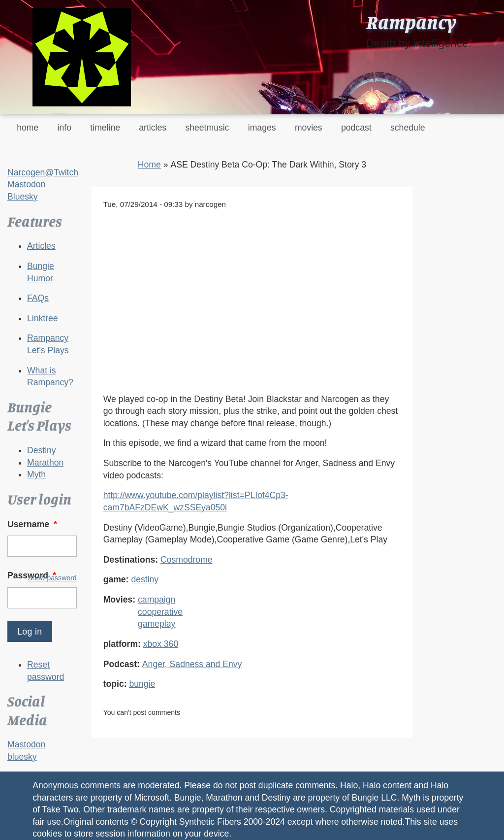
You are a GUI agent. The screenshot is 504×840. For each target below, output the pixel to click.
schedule (408, 128)
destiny (145, 579)
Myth (36, 474)
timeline (105, 128)
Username (33, 524)
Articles (41, 246)
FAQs (38, 298)
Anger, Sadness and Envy (192, 664)
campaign (157, 600)
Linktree (43, 318)
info (64, 128)
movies (309, 128)
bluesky (22, 757)
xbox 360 (161, 644)
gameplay (157, 624)
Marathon (45, 463)
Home (149, 165)
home (28, 128)
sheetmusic (207, 128)
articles (153, 128)
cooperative (160, 612)
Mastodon (26, 184)
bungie (142, 684)
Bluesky (23, 197)
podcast (356, 128)
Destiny (42, 450)
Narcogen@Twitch (43, 172)
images (262, 128)
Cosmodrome (187, 560)
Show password (52, 578)
